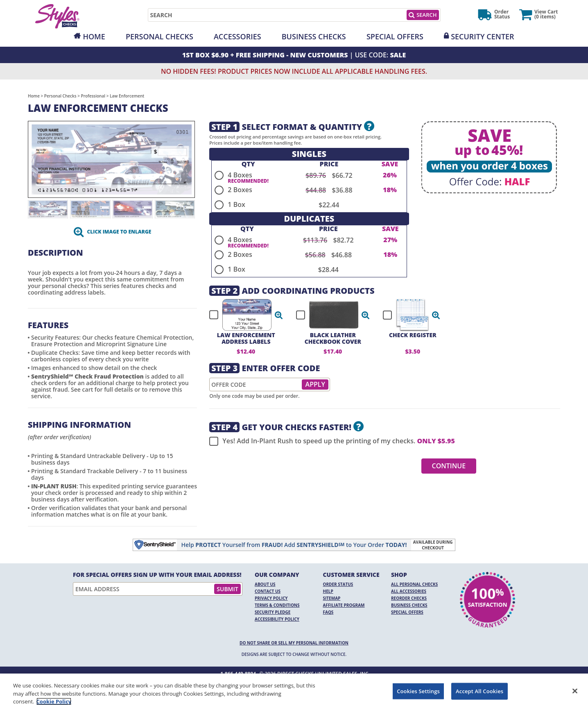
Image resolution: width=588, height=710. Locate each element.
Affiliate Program (344, 605)
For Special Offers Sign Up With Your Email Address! (157, 575)
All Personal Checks (414, 584)
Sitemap (332, 598)
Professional (93, 96)
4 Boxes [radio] (240, 175)
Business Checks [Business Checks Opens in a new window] (409, 605)
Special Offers (395, 36)
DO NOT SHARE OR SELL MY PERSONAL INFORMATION (294, 643)
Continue (449, 466)
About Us (265, 584)
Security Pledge (273, 612)
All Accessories (409, 591)
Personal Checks (159, 36)
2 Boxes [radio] (240, 190)
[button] (279, 315)
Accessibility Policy (277, 619)
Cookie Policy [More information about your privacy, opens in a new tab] (54, 701)
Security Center (482, 36)
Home (94, 36)
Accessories (237, 36)
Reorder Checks (409, 598)
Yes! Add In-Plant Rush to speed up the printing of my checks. (332, 441)
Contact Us (268, 591)
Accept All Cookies (479, 691)
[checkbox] (242, 315)
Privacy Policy (271, 598)
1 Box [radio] (236, 204)
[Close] (575, 691)
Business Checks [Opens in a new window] (314, 36)
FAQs (328, 612)
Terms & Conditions (277, 605)
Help (328, 591)
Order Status (338, 584)
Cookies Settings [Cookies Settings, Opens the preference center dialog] (418, 691)
